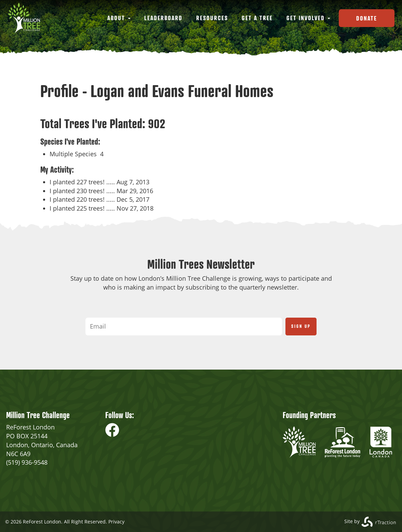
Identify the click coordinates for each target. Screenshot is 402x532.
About (119, 18)
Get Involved (308, 18)
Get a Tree (257, 18)
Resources (212, 18)
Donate (367, 18)
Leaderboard (163, 18)
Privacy (116, 522)
